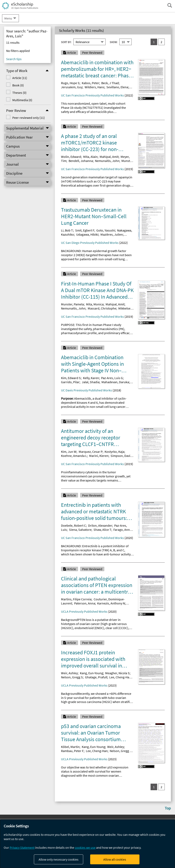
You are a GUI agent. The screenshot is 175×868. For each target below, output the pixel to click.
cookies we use (85, 847)
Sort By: (66, 42)
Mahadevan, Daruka (115, 382)
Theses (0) (19, 93)
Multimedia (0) (22, 100)
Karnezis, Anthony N (111, 603)
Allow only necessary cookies (59, 859)
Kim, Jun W (69, 452)
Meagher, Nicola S (117, 673)
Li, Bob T (67, 230)
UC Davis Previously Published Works (86, 390)
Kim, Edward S (71, 378)
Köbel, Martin (70, 747)
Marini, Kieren (99, 456)
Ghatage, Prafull (96, 677)
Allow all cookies (115, 859)
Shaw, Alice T (102, 530)
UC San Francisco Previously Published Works (92, 95)
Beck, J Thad (110, 83)
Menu (8, 18)
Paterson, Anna (85, 603)
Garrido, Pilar (70, 382)
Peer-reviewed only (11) (29, 118)
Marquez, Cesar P (91, 452)
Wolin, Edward (71, 157)
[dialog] (87, 844)
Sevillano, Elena (117, 87)
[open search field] (170, 5)
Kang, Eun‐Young (93, 747)
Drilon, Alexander (100, 525)
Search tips (14, 59)
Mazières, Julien (112, 234)
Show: (113, 42)
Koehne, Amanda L (74, 456)
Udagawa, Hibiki (87, 234)
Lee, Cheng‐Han (97, 751)
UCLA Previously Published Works (84, 611)
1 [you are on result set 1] (154, 42)
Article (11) (20, 78)
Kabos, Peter (90, 83)
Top (168, 808)
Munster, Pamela (72, 304)
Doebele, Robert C (73, 525)
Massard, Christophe (102, 308)
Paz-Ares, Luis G (112, 378)
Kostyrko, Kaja (114, 452)
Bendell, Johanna (81, 161)
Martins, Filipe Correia (76, 599)
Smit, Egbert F (85, 230)
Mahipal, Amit (109, 157)
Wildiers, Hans (94, 87)
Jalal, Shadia (91, 382)
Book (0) (18, 85)
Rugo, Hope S (70, 83)
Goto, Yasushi (106, 230)
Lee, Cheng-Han (120, 677)
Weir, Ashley (69, 673)
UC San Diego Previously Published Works (90, 243)
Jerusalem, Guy (72, 87)
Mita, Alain (90, 157)
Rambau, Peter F (72, 751)
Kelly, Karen (91, 378)
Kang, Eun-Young (92, 673)
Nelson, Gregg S (72, 677)
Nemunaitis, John (107, 161)
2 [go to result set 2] (161, 42)
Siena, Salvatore (80, 530)
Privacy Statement (22, 847)
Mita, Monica (95, 304)
